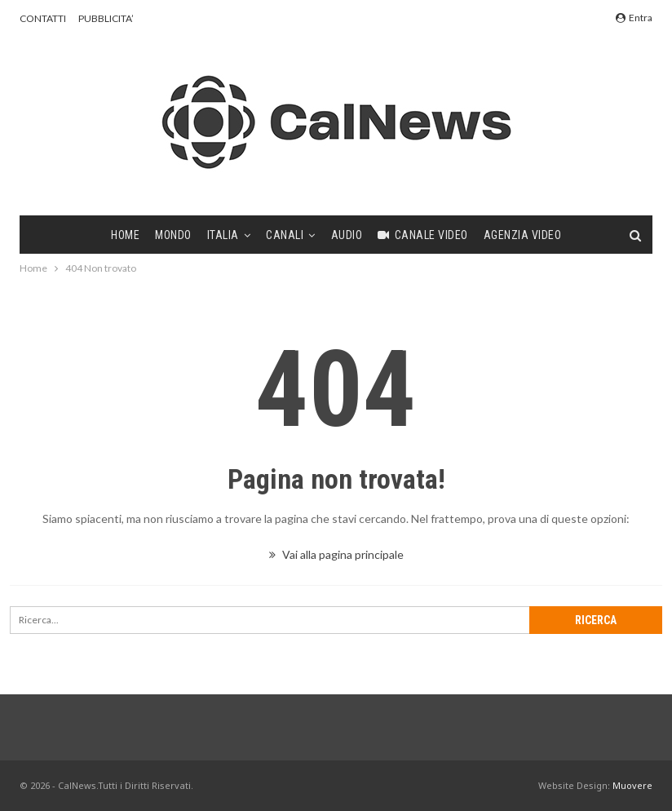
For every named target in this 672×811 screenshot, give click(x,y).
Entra (634, 18)
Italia (223, 235)
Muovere (632, 785)
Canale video (423, 235)
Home (125, 235)
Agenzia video (523, 235)
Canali (285, 235)
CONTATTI (43, 18)
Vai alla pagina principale (336, 554)
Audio (347, 235)
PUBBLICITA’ (106, 18)
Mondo (173, 235)
